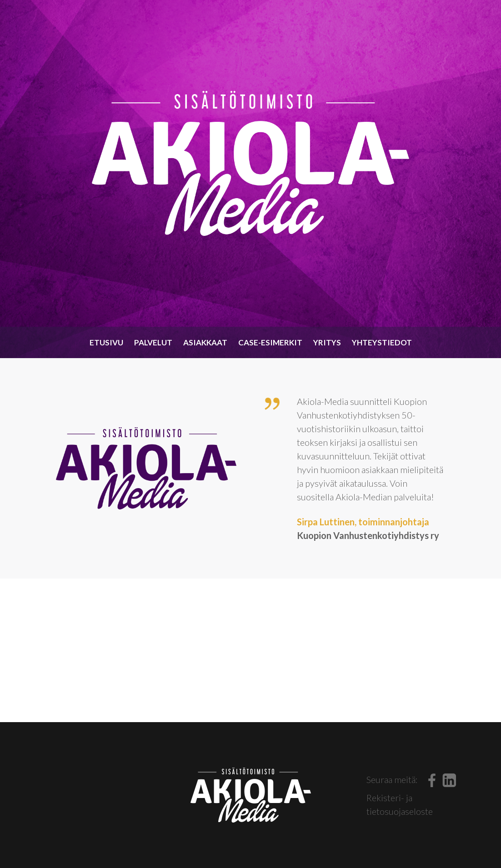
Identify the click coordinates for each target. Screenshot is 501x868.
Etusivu (106, 342)
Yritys (327, 342)
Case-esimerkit (270, 342)
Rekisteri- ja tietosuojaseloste (400, 804)
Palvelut (153, 342)
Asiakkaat (205, 342)
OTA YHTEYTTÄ (251, 650)
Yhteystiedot (382, 342)
